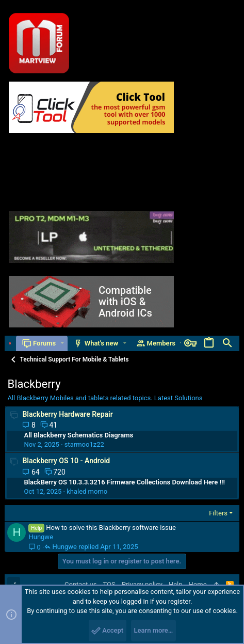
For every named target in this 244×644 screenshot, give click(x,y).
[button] (62, 343)
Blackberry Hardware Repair (67, 414)
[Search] (227, 343)
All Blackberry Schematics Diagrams (78, 435)
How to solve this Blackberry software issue (111, 528)
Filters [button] (218, 513)
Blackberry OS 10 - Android (66, 461)
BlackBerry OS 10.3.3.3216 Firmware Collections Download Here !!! (124, 482)
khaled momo (87, 491)
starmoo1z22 (84, 444)
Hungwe (41, 537)
